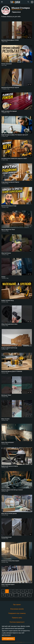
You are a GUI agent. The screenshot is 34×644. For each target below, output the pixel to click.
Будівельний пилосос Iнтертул (10, 466)
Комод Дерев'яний (6, 537)
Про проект (17, 605)
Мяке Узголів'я (5, 419)
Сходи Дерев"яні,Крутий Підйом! (10, 182)
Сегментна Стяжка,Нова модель (10, 561)
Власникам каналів (17, 609)
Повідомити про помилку (17, 613)
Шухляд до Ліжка (6, 395)
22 (25, 595)
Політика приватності (17, 622)
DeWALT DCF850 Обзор (8, 300)
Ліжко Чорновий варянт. (8, 584)
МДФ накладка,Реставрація (9, 111)
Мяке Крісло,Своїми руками (9, 513)
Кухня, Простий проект (8, 442)
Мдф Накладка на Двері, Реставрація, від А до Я (15, 135)
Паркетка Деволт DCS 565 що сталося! (12, 490)
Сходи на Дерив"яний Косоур (9, 348)
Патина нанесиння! (7, 64)
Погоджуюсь (8, 639)
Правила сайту (17, 618)
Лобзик (3, 277)
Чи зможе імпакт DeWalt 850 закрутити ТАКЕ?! (14, 158)
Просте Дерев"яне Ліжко (8, 229)
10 (12, 595)
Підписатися (16, 12)
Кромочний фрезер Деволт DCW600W (12, 371)
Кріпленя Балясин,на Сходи (9, 206)
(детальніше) (6, 635)
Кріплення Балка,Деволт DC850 (10, 40)
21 (21, 595)
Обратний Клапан (6, 253)
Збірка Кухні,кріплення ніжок (9, 324)
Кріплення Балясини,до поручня (10, 87)
